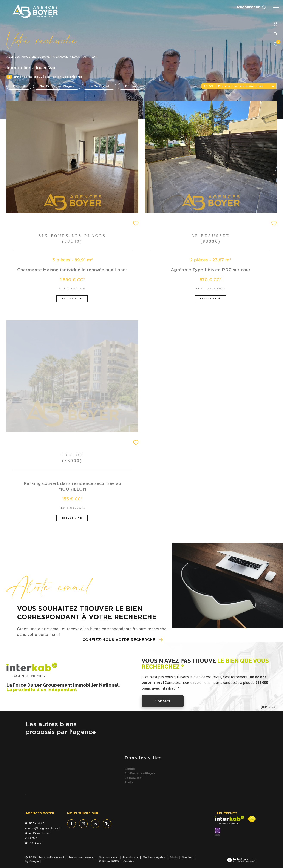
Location (80, 57)
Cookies (129, 861)
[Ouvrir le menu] (276, 8)
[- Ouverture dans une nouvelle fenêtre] (217, 832)
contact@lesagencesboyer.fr (43, 828)
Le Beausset (99, 86)
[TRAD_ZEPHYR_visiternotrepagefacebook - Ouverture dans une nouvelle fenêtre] (71, 824)
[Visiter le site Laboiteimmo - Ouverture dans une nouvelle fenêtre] (241, 861)
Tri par (208, 86)
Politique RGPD (109, 861)
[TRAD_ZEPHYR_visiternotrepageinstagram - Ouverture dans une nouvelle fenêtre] (83, 824)
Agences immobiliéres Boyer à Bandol (37, 57)
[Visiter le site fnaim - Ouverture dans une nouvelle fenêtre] (252, 819)
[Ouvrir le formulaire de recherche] (252, 8)
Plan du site (131, 857)
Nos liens (188, 857)
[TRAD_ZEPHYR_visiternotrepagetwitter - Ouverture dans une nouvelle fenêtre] (107, 824)
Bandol (19, 86)
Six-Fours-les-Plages (57, 86)
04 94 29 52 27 (35, 823)
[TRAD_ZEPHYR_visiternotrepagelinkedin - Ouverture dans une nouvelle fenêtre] (95, 824)
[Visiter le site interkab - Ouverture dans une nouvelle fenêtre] (229, 820)
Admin (174, 857)
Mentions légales (154, 857)
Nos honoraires (109, 857)
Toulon (130, 86)
